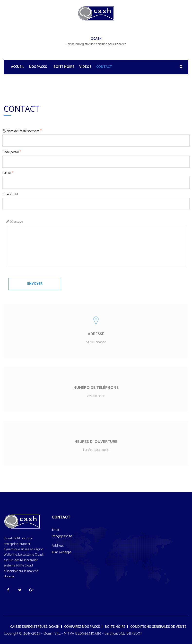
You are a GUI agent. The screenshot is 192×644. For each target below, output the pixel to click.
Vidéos (85, 67)
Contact (104, 67)
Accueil (17, 67)
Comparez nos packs (82, 627)
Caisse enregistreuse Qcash (35, 627)
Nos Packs (38, 67)
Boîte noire (64, 67)
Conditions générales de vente (158, 627)
